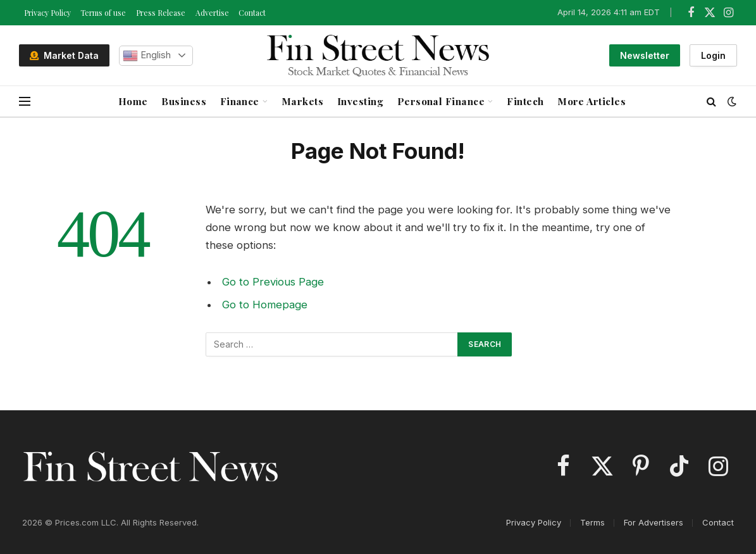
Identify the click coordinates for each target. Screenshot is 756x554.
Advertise (212, 13)
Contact (252, 13)
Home (133, 101)
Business (184, 101)
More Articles (592, 101)
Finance (240, 101)
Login (713, 55)
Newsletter (645, 55)
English (147, 56)
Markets (302, 101)
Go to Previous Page (273, 282)
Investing (360, 101)
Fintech (525, 101)
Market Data (64, 55)
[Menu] (25, 102)
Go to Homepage (265, 305)
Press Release (161, 13)
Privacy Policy (47, 13)
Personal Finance (441, 101)
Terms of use (103, 13)
